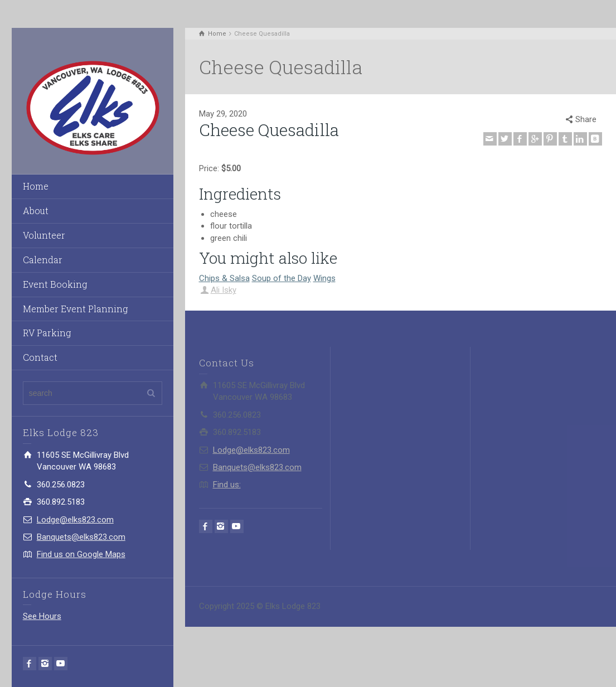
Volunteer (44, 235)
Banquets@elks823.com (81, 537)
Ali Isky (224, 290)
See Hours (42, 616)
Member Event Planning (75, 309)
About (36, 211)
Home (36, 186)
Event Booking (55, 284)
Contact (40, 357)
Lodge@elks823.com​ (75, 520)
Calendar (43, 260)
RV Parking (47, 333)
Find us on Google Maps (81, 554)
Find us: (227, 485)
